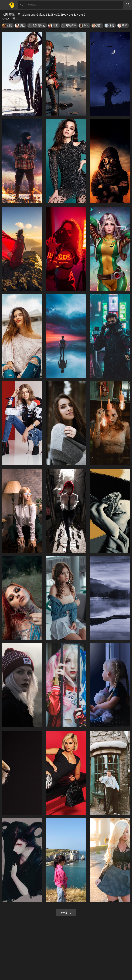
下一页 (66, 913)
